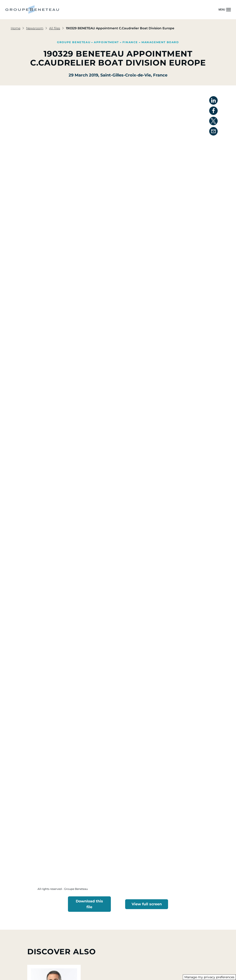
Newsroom (35, 28)
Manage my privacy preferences (209, 977)
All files (55, 28)
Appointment (106, 42)
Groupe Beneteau (74, 42)
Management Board (160, 42)
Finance (130, 42)
